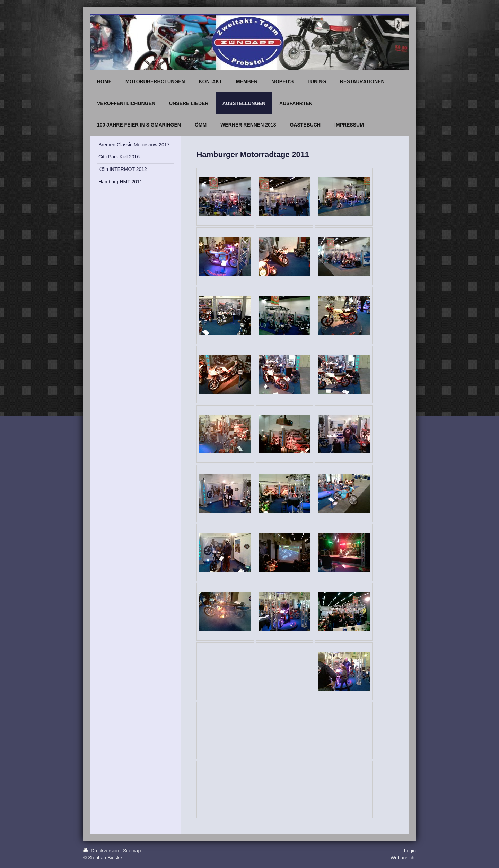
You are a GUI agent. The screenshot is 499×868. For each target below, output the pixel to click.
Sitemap (132, 851)
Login (410, 851)
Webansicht (403, 858)
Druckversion (102, 851)
